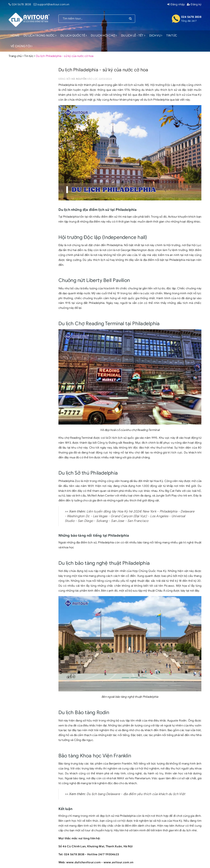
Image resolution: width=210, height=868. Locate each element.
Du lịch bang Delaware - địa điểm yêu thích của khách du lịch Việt (136, 794)
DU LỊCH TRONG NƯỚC (40, 36)
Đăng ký (194, 4)
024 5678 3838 (21, 4)
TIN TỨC (172, 36)
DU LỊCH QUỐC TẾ (74, 36)
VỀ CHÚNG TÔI (22, 46)
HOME (15, 36)
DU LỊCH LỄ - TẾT (133, 36)
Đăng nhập (176, 4)
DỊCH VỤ (156, 36)
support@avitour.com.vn (53, 4)
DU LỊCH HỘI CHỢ (104, 36)
